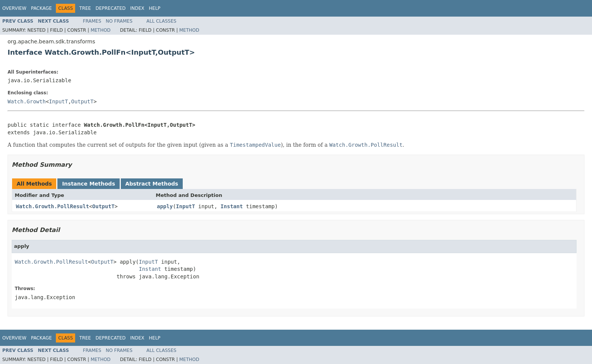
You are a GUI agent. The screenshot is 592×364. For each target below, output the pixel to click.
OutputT (82, 101)
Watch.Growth (27, 101)
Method (101, 30)
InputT (59, 101)
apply (165, 206)
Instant (232, 206)
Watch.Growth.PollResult (52, 206)
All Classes (161, 21)
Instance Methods (88, 184)
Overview (14, 8)
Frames (92, 21)
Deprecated (111, 8)
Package (41, 8)
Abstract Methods (152, 184)
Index (137, 8)
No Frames (119, 21)
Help (155, 8)
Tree (85, 8)
